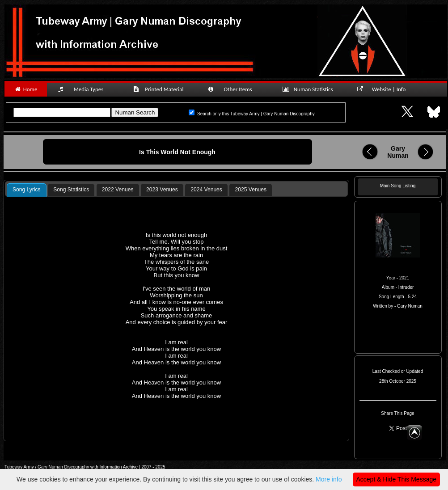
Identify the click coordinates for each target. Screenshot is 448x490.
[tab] (27, 190)
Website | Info (384, 89)
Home (26, 89)
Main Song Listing (398, 186)
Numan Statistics (309, 89)
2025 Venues (251, 190)
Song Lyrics (27, 190)
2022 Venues (118, 190)
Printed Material (160, 89)
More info (329, 479)
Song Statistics (71, 190)
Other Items (235, 89)
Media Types (85, 89)
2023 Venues (162, 190)
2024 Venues (206, 190)
